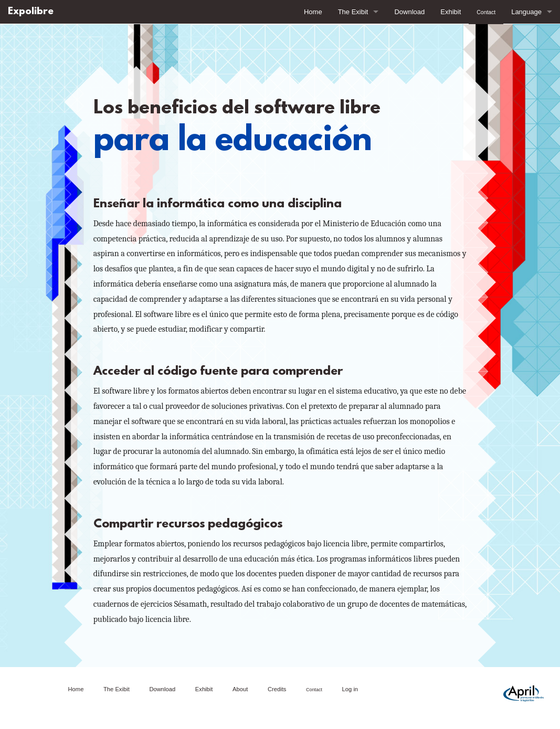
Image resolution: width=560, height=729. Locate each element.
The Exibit (353, 12)
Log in (350, 689)
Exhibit (451, 12)
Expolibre (31, 12)
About (240, 689)
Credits (277, 689)
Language (526, 12)
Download (409, 12)
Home (313, 12)
